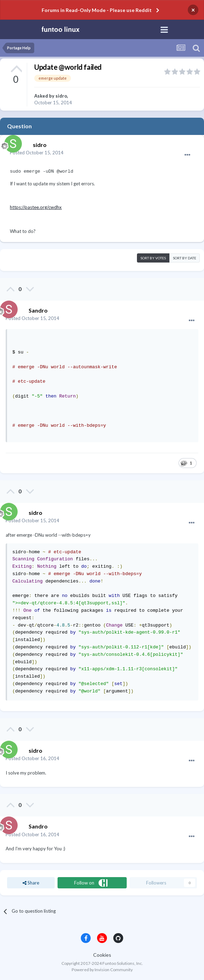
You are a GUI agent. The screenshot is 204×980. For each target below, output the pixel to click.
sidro (61, 96)
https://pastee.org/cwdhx (36, 207)
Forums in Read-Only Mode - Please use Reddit (97, 10)
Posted (37, 153)
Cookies (102, 955)
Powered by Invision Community (102, 970)
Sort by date (185, 258)
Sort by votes (153, 258)
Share (31, 883)
